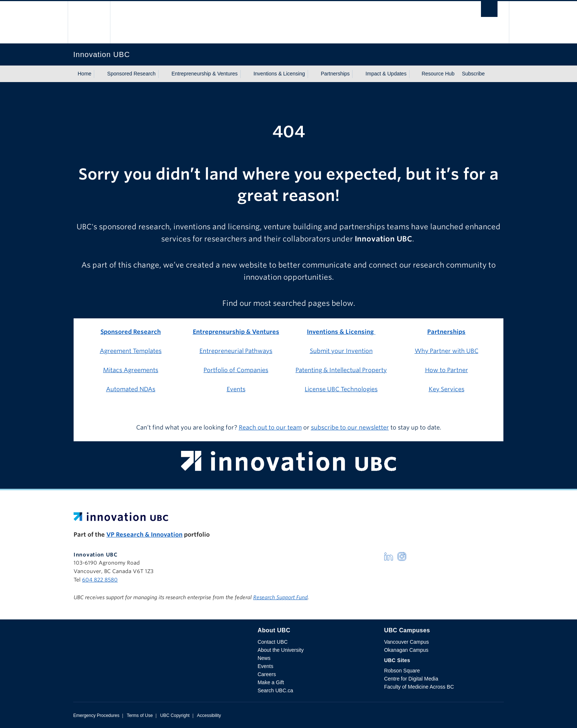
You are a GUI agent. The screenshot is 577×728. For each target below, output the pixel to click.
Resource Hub (438, 74)
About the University (281, 650)
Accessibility (209, 715)
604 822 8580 (100, 580)
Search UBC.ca (275, 690)
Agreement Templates (131, 351)
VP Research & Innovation (144, 535)
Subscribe (473, 74)
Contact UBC (273, 642)
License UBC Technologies (341, 389)
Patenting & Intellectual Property (341, 370)
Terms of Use (140, 715)
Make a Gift (271, 682)
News (264, 658)
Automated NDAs (131, 389)
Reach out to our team (270, 427)
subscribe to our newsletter (350, 427)
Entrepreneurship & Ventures (205, 74)
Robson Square (402, 671)
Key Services (447, 389)
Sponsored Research (131, 74)
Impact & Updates (386, 74)
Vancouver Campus (407, 642)
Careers (267, 674)
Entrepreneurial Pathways (236, 351)
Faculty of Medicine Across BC (419, 687)
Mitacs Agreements (131, 370)
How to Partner (447, 370)
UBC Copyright (175, 715)
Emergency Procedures (96, 715)
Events (236, 389)
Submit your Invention (341, 351)
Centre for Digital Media (411, 679)
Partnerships (335, 74)
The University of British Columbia (89, 22)
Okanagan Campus (406, 650)
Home (84, 74)
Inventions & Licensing (279, 74)
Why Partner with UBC (447, 351)
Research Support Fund (280, 597)
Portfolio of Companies (236, 370)
